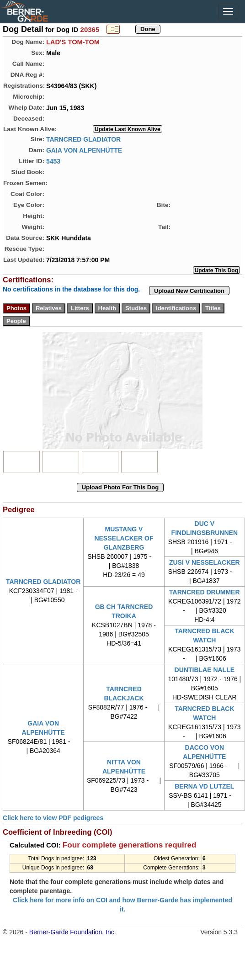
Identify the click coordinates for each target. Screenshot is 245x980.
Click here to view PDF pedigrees (53, 818)
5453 (53, 161)
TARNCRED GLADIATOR (83, 139)
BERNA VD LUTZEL (204, 786)
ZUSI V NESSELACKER (205, 562)
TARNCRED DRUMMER (205, 592)
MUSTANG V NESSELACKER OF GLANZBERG (124, 538)
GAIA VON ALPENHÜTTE (84, 150)
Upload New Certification (189, 291)
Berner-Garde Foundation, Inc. (73, 932)
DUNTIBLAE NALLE (205, 670)
